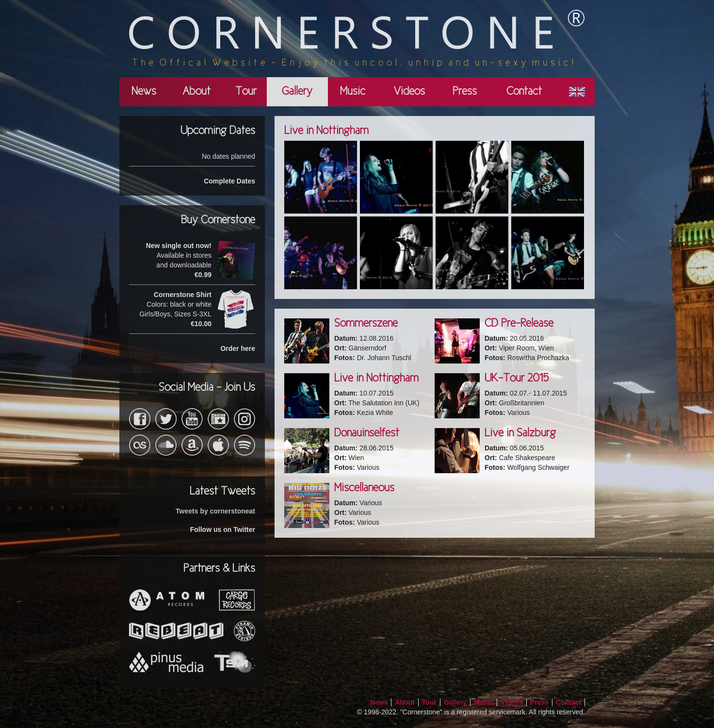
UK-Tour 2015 (517, 379)
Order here (238, 348)
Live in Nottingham (376, 379)
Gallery (297, 92)
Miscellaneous (364, 488)
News (144, 92)
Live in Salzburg (520, 433)
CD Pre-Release (519, 324)
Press (465, 92)
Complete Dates (229, 181)
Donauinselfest (367, 433)
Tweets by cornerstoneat (215, 511)
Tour (246, 92)
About (196, 92)
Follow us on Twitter (223, 529)
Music (353, 92)
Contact (524, 92)
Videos (409, 92)
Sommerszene (366, 324)
